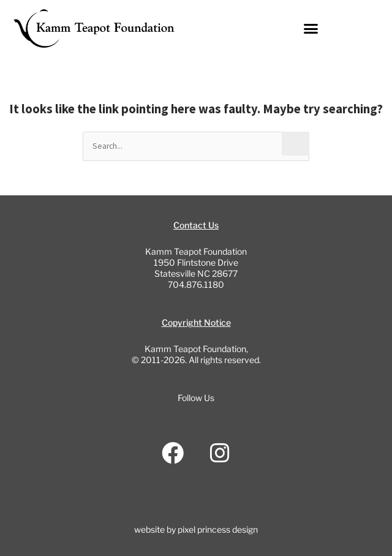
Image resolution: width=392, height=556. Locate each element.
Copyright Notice (196, 322)
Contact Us (196, 225)
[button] (311, 29)
